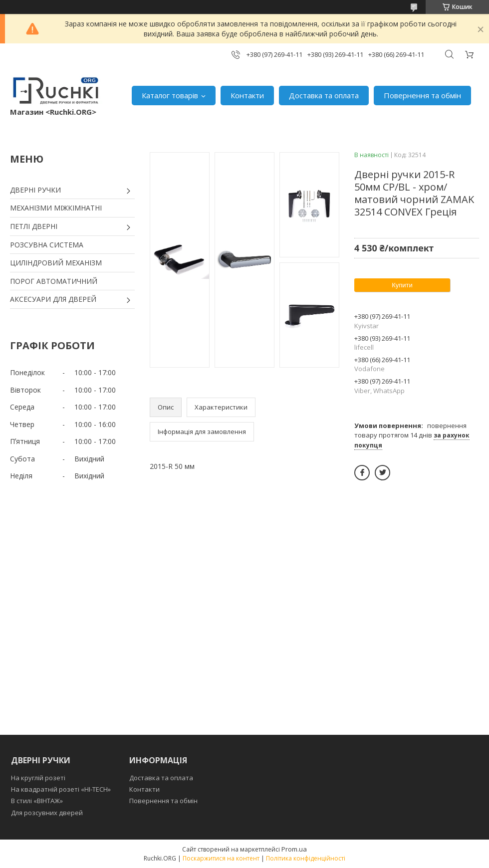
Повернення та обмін (422, 95)
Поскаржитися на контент (221, 858)
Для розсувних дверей (47, 813)
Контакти (247, 95)
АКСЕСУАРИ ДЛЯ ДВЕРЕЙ (53, 299)
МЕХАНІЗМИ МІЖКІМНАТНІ (56, 208)
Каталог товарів (170, 95)
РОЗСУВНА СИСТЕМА (47, 245)
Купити (402, 285)
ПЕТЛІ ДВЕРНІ (34, 226)
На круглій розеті (38, 778)
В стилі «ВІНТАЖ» (37, 801)
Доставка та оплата (324, 95)
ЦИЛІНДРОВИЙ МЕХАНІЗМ (56, 263)
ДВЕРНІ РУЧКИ (35, 190)
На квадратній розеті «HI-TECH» (61, 789)
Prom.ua (294, 849)
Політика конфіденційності (306, 858)
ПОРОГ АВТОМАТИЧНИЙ (54, 281)
